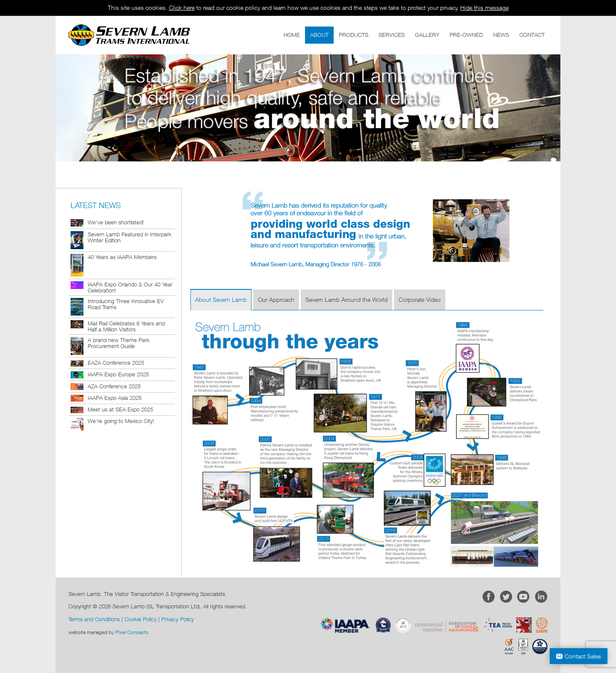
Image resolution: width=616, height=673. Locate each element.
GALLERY (427, 35)
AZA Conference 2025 (114, 386)
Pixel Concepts (132, 632)
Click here (182, 7)
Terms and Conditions (94, 619)
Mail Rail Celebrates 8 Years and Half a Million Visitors (126, 326)
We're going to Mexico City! (121, 421)
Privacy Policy (178, 619)
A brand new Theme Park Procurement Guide (119, 343)
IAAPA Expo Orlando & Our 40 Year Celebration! (130, 287)
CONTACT (532, 35)
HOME (292, 35)
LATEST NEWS (96, 205)
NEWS (501, 35)
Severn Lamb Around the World (346, 299)
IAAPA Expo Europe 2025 (118, 374)
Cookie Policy (141, 619)
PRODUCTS (354, 35)
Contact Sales (583, 656)
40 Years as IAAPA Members (122, 257)
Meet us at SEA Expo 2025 (120, 409)
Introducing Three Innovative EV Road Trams (126, 304)
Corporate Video (420, 299)
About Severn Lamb (221, 299)
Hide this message (484, 7)
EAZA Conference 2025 (116, 363)
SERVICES (392, 35)
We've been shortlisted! (116, 222)
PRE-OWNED (466, 35)
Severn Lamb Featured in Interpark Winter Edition (130, 237)
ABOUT (319, 35)
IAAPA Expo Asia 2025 (115, 398)
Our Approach (276, 299)
